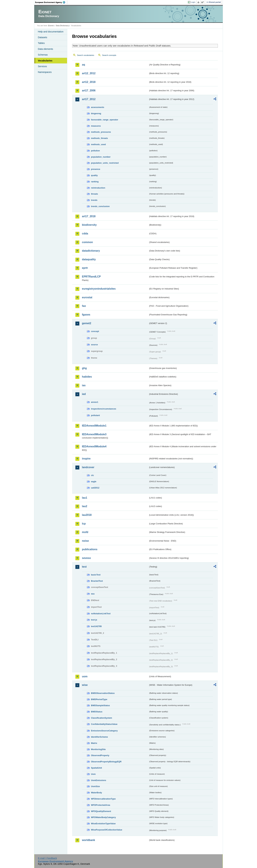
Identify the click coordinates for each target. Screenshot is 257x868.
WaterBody (96, 793)
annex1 (95, 402)
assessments (98, 107)
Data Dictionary (62, 26)
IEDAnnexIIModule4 (94, 446)
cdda (85, 234)
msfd (85, 532)
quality (94, 175)
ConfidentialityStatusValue (104, 724)
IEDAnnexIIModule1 (94, 426)
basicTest (96, 575)
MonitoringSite (98, 749)
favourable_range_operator (105, 120)
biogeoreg (96, 113)
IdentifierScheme (99, 737)
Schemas (43, 55)
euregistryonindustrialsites (99, 289)
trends (94, 200)
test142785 (96, 626)
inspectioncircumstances (104, 409)
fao (84, 306)
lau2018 (87, 515)
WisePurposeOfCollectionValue (107, 830)
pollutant (95, 415)
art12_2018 (89, 82)
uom (85, 676)
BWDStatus (97, 712)
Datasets (43, 37)
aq (84, 65)
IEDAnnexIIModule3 (94, 434)
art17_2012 (89, 99)
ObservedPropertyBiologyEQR (106, 762)
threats (94, 194)
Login (193, 2)
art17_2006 (89, 91)
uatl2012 (95, 488)
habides (87, 377)
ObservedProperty (100, 755)
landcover (88, 467)
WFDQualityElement (101, 811)
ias (84, 385)
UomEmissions (99, 780)
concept (95, 331)
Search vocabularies (86, 55)
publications (90, 549)
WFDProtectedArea (101, 805)
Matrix (94, 743)
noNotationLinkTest (101, 614)
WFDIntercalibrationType (103, 799)
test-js (94, 620)
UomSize (95, 786)
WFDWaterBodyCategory (103, 817)
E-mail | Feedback (47, 858)
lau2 (85, 506)
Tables (41, 43)
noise (85, 541)
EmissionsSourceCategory (104, 731)
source (94, 345)
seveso (86, 558)
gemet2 (87, 323)
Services (42, 66)
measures (96, 126)
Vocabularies (45, 61)
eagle (94, 482)
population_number (101, 157)
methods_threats (99, 138)
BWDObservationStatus (103, 693)
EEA (51, 2)
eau (93, 594)
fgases (86, 315)
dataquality (89, 259)
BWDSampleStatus (100, 705)
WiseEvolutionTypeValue (103, 824)
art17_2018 (89, 216)
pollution (95, 151)
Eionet (51, 26)
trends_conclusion (100, 206)
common (87, 242)
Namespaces (45, 72)
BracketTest (97, 581)
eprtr (85, 268)
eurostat (87, 297)
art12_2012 (89, 73)
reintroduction (98, 188)
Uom (93, 774)
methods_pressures (101, 132)
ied (84, 394)
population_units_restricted (105, 163)
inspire (86, 459)
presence (96, 169)
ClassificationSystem (102, 718)
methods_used (98, 144)
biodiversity (89, 225)
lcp (84, 524)
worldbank (89, 840)
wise (85, 685)
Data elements (45, 49)
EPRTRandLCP (91, 277)
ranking (95, 182)
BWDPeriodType (99, 699)
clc (92, 475)
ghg (84, 368)
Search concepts (109, 55)
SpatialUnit (96, 768)
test (84, 567)
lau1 (85, 498)
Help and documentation (51, 32)
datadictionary (91, 251)
